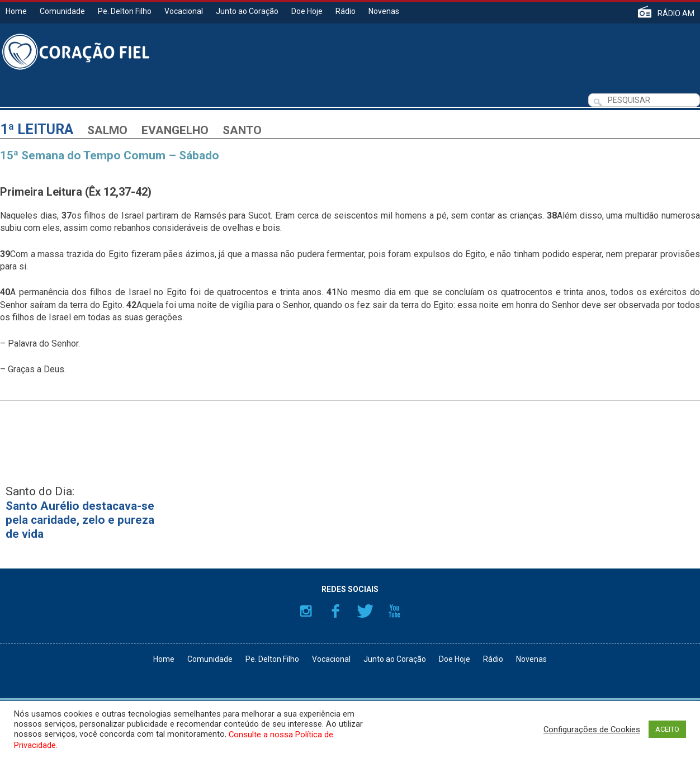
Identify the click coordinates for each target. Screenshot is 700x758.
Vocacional (184, 11)
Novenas (384, 11)
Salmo (107, 130)
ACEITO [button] (667, 729)
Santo (242, 130)
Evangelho (175, 130)
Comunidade (62, 11)
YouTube (395, 611)
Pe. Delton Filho (125, 11)
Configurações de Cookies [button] (592, 729)
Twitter (365, 611)
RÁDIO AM (676, 13)
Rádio (346, 11)
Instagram (306, 611)
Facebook (335, 611)
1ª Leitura (37, 129)
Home (16, 11)
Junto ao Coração (247, 11)
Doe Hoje (307, 11)
